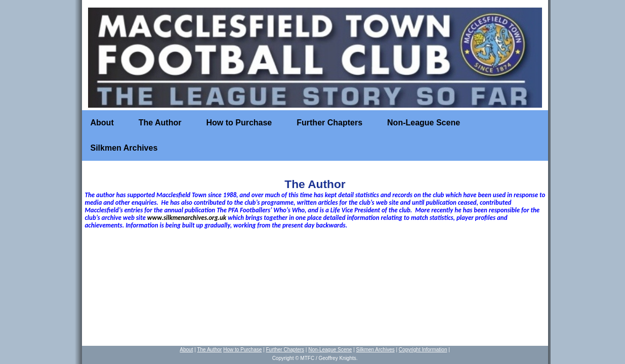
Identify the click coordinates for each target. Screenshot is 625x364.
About (102, 123)
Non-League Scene (424, 123)
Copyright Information (423, 350)
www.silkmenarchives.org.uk (187, 218)
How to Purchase (239, 123)
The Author (160, 123)
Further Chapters (329, 123)
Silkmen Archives (124, 148)
